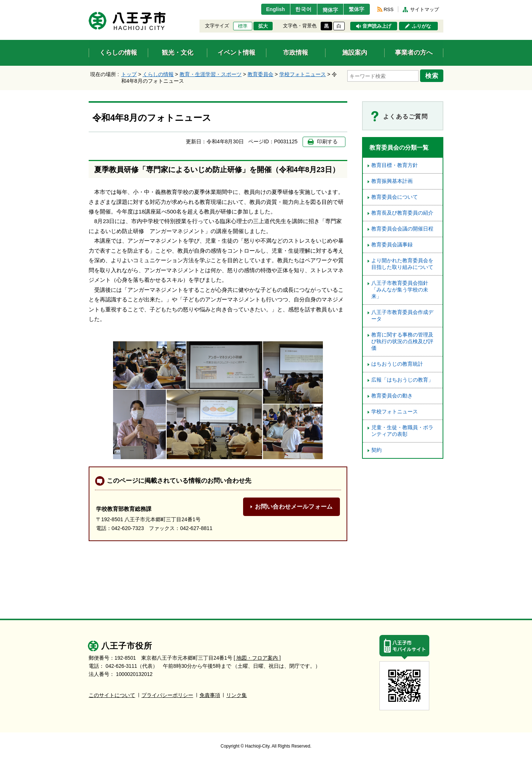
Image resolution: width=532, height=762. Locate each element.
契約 (376, 450)
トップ (129, 74)
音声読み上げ (377, 26)
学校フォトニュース (303, 74)
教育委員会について (395, 197)
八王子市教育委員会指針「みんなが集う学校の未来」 (400, 290)
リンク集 (236, 695)
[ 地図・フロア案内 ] (257, 658)
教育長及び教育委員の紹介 (402, 213)
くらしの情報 (158, 74)
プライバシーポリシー (167, 695)
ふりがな (422, 26)
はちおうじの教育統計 (397, 364)
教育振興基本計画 (392, 181)
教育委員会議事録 (392, 245)
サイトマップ (424, 9)
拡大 (263, 26)
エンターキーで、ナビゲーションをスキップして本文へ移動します (89, 5)
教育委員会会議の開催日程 (402, 229)
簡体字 (326, 10)
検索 (433, 75)
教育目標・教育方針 (395, 165)
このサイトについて (112, 695)
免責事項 (210, 695)
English (267, 9)
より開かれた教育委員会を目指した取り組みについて (402, 264)
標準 (243, 26)
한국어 (297, 9)
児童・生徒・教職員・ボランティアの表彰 (402, 431)
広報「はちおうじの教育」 (402, 380)
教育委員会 (260, 74)
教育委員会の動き (392, 396)
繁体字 (355, 9)
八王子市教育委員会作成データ (402, 316)
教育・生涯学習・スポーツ (211, 74)
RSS (389, 9)
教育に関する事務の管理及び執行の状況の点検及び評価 (402, 341)
